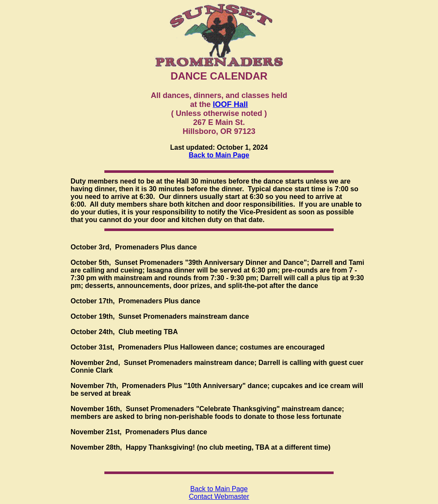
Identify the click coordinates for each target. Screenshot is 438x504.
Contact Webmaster (219, 497)
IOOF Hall (231, 104)
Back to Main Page (219, 155)
